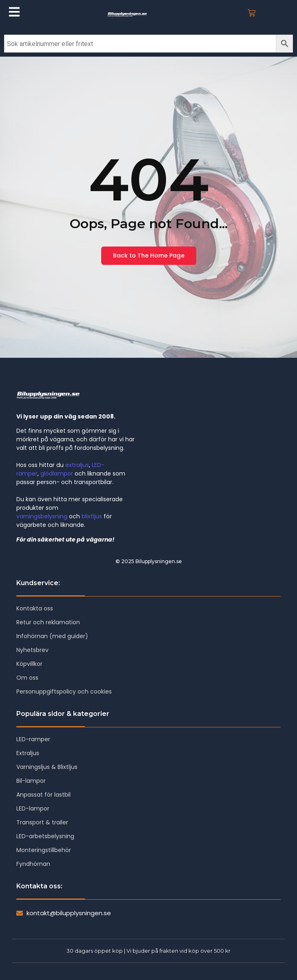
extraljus (77, 465)
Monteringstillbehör (44, 850)
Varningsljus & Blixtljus (47, 767)
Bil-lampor (31, 781)
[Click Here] (14, 13)
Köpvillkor (29, 664)
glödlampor (57, 473)
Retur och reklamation (48, 622)
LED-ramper (33, 739)
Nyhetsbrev (32, 650)
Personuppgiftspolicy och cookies (64, 692)
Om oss (27, 678)
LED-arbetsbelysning (45, 836)
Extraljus (28, 753)
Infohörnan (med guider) (52, 636)
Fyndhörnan (33, 864)
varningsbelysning (42, 516)
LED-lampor (33, 808)
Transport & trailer (42, 822)
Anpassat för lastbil (43, 795)
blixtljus (92, 516)
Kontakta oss (35, 608)
